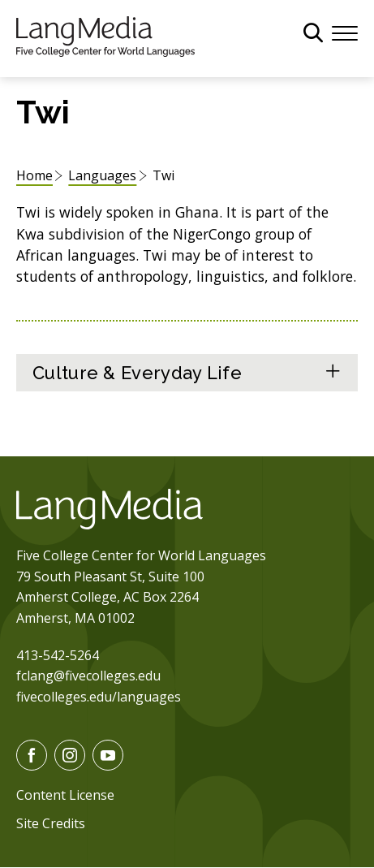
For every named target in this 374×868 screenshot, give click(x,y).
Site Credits (51, 823)
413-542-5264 (58, 655)
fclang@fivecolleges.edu (88, 676)
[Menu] (345, 32)
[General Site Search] (313, 32)
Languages (102, 175)
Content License (65, 795)
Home (34, 175)
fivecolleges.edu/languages (99, 697)
